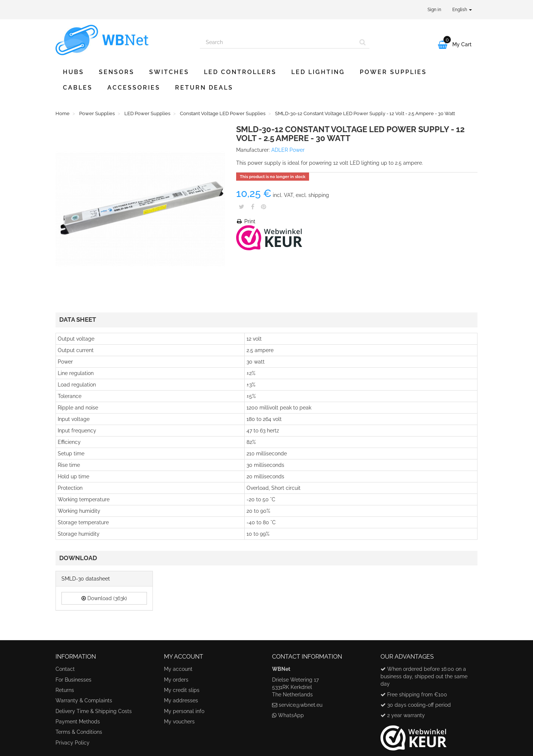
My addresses (181, 700)
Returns (65, 690)
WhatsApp (291, 715)
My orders (176, 680)
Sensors (117, 72)
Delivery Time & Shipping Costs (94, 711)
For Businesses (73, 680)
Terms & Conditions (79, 732)
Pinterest (264, 207)
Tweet (242, 207)
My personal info (184, 711)
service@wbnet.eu (301, 705)
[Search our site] (278, 42)
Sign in (434, 10)
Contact (65, 669)
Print (246, 221)
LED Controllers (240, 72)
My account (178, 669)
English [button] (462, 10)
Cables (78, 88)
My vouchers (179, 722)
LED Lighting (318, 72)
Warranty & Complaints (84, 700)
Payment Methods (78, 722)
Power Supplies (393, 72)
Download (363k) (104, 598)
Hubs (73, 72)
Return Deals (204, 88)
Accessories (134, 88)
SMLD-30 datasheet (86, 579)
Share (253, 207)
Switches (169, 72)
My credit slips (182, 690)
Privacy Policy (73, 743)
